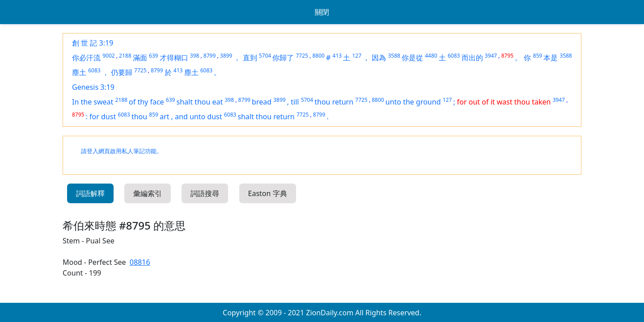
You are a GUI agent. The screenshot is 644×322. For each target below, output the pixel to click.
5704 (265, 56)
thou (139, 117)
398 (195, 56)
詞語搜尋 (205, 193)
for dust (103, 117)
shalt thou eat (200, 102)
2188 (125, 56)
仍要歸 (122, 72)
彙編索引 (148, 193)
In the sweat (93, 102)
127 (357, 56)
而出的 (472, 58)
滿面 (140, 58)
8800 (318, 56)
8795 (507, 56)
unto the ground (413, 102)
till (295, 102)
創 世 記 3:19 (93, 43)
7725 (302, 56)
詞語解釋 (90, 193)
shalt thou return (266, 117)
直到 (250, 58)
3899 (226, 56)
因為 (379, 58)
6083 (454, 56)
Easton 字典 (268, 193)
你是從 (412, 58)
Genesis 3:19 (93, 87)
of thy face (146, 102)
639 (154, 56)
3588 (394, 56)
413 (337, 56)
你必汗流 (86, 58)
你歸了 (283, 58)
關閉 (322, 12)
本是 (551, 58)
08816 (140, 262)
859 (538, 56)
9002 (108, 56)
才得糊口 (174, 58)
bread (262, 102)
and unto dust (198, 117)
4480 (431, 56)
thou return (334, 102)
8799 (210, 56)
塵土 (79, 72)
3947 (491, 56)
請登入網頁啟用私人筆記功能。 (122, 151)
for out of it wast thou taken (504, 102)
